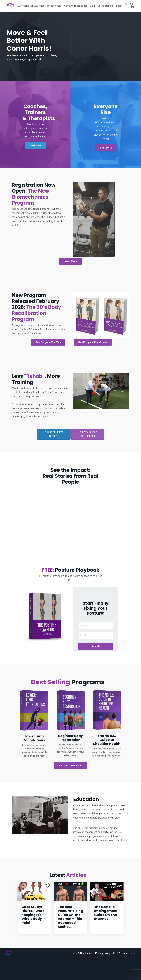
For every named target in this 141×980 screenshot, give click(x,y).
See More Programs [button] (70, 788)
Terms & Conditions (81, 975)
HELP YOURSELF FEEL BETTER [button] (87, 457)
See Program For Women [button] (93, 366)
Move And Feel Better (76, 7)
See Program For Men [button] (48, 366)
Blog (92, 7)
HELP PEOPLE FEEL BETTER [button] (54, 457)
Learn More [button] (70, 285)
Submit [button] (96, 668)
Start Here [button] (36, 164)
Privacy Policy (103, 975)
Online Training (106, 7)
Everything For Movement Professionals (39, 7)
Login (119, 7)
